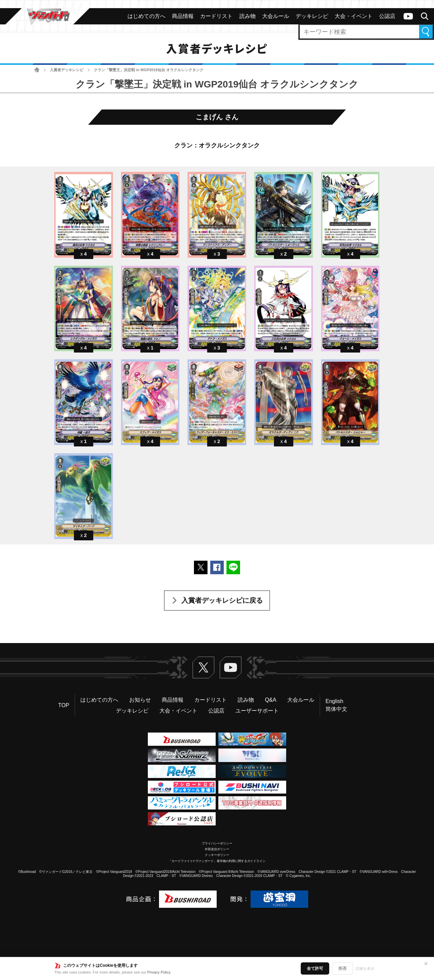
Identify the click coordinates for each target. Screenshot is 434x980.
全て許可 (315, 968)
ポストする (201, 567)
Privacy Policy (159, 972)
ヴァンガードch (408, 16)
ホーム (37, 70)
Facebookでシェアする (217, 567)
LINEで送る (233, 567)
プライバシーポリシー (217, 843)
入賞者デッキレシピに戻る (222, 600)
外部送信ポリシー (217, 849)
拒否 (342, 968)
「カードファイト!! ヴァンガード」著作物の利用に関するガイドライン (217, 861)
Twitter (203, 667)
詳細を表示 (365, 968)
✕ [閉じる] (426, 964)
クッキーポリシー (217, 855)
